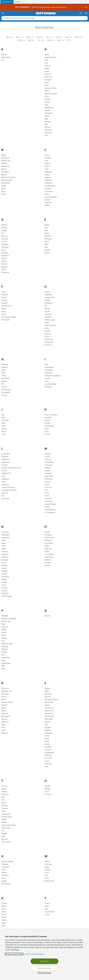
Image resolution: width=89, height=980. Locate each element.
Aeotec (47, 102)
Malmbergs (49, 462)
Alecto (47, 116)
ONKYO (48, 560)
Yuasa (47, 914)
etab (46, 244)
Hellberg (5, 364)
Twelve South (7, 817)
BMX (3, 188)
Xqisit (4, 923)
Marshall (48, 473)
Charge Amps (50, 186)
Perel (3, 635)
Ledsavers (5, 479)
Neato (4, 563)
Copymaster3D (51, 197)
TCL (3, 831)
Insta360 (48, 373)
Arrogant (48, 80)
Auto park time (50, 88)
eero (46, 247)
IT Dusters (49, 370)
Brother (5, 163)
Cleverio (48, 158)
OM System (49, 554)
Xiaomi (4, 903)
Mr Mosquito (50, 512)
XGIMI (4, 917)
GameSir (48, 317)
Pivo (3, 641)
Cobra (47, 194)
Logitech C (6, 459)
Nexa (3, 543)
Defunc (4, 258)
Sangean (48, 727)
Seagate (48, 730)
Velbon (4, 873)
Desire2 (5, 264)
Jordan (4, 429)
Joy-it (4, 431)
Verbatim (5, 875)
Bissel (4, 186)
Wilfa (47, 878)
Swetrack (48, 764)
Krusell (47, 434)
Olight (47, 546)
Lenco (4, 482)
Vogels (4, 881)
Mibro (47, 484)
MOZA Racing (50, 510)
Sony (46, 725)
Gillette (48, 331)
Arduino (48, 66)
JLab (3, 423)
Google (47, 300)
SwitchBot (49, 719)
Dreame (5, 253)
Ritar (3, 699)
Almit (47, 82)
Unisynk (48, 794)
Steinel (47, 705)
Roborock (5, 688)
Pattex (4, 630)
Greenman (49, 339)
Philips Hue (6, 621)
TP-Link (4, 786)
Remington (6, 716)
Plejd (3, 624)
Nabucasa (5, 537)
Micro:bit (48, 487)
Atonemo (48, 130)
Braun (4, 194)
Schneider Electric (52, 699)
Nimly (4, 585)
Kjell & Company (51, 415)
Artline (47, 127)
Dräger (4, 230)
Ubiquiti (48, 789)
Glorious (48, 334)
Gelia (47, 328)
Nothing (5, 551)
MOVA (47, 507)
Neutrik (4, 574)
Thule (4, 803)
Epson (47, 253)
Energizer (48, 239)
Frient (4, 309)
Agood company (51, 94)
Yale (46, 909)
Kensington (49, 426)
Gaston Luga (50, 320)
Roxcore (5, 733)
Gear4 (47, 322)
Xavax (4, 912)
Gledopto (48, 295)
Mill (46, 490)
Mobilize (48, 498)
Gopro (47, 336)
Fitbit (4, 311)
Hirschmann (6, 389)
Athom (47, 91)
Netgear (5, 571)
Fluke (4, 292)
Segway (48, 688)
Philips (4, 638)
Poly (3, 655)
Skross (47, 744)
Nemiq (4, 568)
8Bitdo (4, 54)
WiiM (47, 873)
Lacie (3, 476)
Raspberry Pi (6, 691)
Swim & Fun (49, 711)
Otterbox (48, 540)
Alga (46, 119)
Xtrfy (3, 926)
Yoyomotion (49, 912)
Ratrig (4, 697)
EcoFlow (48, 236)
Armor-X (48, 74)
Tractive (5, 808)
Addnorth (48, 77)
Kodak (47, 420)
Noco (4, 546)
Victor (4, 878)
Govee (47, 311)
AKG (46, 60)
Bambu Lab (6, 161)
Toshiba (4, 805)
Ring (3, 727)
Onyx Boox (49, 543)
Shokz (47, 741)
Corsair (47, 200)
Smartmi (48, 750)
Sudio (47, 691)
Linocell (4, 465)
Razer (4, 708)
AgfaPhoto (49, 107)
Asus (46, 105)
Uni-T (47, 792)
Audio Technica (50, 57)
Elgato (47, 225)
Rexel (4, 725)
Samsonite (49, 713)
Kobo (47, 429)
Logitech (5, 456)
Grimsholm (49, 342)
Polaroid (5, 627)
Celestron (48, 180)
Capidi (47, 175)
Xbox (3, 909)
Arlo (46, 63)
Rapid (4, 711)
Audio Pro (48, 133)
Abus (47, 85)
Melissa (48, 482)
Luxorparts (6, 454)
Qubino (48, 616)
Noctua (4, 588)
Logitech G (6, 462)
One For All (49, 557)
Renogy (4, 719)
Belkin (4, 155)
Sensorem (48, 733)
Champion (49, 183)
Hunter (4, 395)
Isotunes (48, 387)
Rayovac (5, 713)
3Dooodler (6, 57)
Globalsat (48, 303)
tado (3, 836)
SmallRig (48, 747)
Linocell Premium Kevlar (11, 468)
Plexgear (5, 616)
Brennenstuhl (7, 180)
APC (46, 124)
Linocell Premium (8, 487)
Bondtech (5, 172)
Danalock (5, 255)
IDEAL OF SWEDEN (52, 376)
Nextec (4, 579)
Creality (48, 163)
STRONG (48, 755)
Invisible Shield (50, 384)
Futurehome (6, 306)
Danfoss (5, 244)
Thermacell (6, 828)
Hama (4, 376)
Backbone (5, 158)
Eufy (46, 228)
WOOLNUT (49, 881)
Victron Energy (7, 861)
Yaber (47, 906)
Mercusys (48, 465)
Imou (47, 381)
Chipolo (48, 188)
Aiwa (46, 96)
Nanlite (4, 557)
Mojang (48, 454)
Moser (47, 456)
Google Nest (49, 297)
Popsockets (6, 663)
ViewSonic (6, 867)
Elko (46, 230)
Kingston (48, 417)
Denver (4, 236)
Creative (48, 202)
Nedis (4, 549)
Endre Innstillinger (45, 973)
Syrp (46, 766)
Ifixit (46, 364)
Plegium (5, 649)
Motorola (48, 501)
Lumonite (5, 498)
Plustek (4, 652)
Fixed (4, 314)
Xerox (4, 914)
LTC (3, 496)
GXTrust (48, 345)
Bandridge (6, 183)
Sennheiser (49, 702)
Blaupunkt (6, 166)
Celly (47, 169)
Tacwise (4, 839)
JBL (3, 415)
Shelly (47, 738)
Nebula (4, 565)
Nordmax (5, 593)
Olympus (48, 535)
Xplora (4, 920)
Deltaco (5, 225)
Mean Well (49, 476)
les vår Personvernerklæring (34, 954)
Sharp (47, 736)
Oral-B (47, 532)
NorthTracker (7, 596)
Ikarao (47, 378)
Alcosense (48, 113)
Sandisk (48, 697)
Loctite (4, 470)
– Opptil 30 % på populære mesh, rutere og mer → (42, 7)
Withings (48, 864)
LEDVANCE (6, 473)
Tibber (4, 819)
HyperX (4, 367)
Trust (3, 811)
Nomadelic (6, 535)
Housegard (6, 392)
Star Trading (49, 716)
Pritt (3, 669)
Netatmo (5, 554)
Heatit (4, 381)
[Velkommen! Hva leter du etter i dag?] (46, 18)
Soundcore (49, 708)
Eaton (47, 233)
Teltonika (5, 794)
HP (3, 384)
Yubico (47, 903)
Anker (47, 68)
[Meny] (3, 13)
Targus (4, 789)
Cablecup (48, 172)
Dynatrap (5, 272)
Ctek (46, 161)
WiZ (46, 875)
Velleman (5, 864)
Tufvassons (6, 814)
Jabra (4, 417)
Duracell (5, 239)
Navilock (5, 560)
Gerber (47, 309)
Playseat (5, 646)
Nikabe (4, 582)
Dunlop (4, 228)
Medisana (48, 479)
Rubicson (5, 694)
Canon (47, 166)
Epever (47, 250)
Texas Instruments (9, 825)
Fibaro (4, 297)
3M (3, 60)
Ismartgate (49, 367)
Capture (48, 177)
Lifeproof (5, 484)
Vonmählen (6, 884)
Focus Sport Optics (9, 317)
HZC (3, 373)
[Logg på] (81, 13)
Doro (3, 250)
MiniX (47, 493)
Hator (4, 370)
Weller (47, 861)
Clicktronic (49, 191)
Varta (4, 870)
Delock (4, 261)
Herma (4, 387)
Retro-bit (5, 722)
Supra (47, 761)
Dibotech (5, 247)
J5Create (5, 420)
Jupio (4, 434)
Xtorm (4, 906)
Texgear (4, 833)
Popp (4, 660)
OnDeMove (49, 537)
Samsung (48, 694)
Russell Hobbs (7, 702)
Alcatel (47, 110)
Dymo (4, 269)
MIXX (47, 496)
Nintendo (5, 532)
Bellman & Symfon (9, 177)
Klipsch (47, 423)
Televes (4, 792)
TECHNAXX (6, 842)
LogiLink (5, 493)
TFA (3, 800)
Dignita (4, 267)
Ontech (48, 563)
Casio (47, 155)
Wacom (48, 870)
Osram (47, 565)
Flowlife (5, 295)
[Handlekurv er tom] (86, 13)
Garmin (48, 292)
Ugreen (47, 786)
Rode (3, 730)
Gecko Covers (50, 325)
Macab (47, 470)
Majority (48, 459)
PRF (3, 666)
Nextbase (5, 577)
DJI (3, 233)
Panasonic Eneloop (9, 618)
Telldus (4, 822)
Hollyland (5, 378)
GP (46, 306)
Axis (46, 135)
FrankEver (6, 320)
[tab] (7, 2)
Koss (46, 431)
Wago (47, 867)
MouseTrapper (50, 504)
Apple (47, 54)
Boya (3, 191)
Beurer (4, 175)
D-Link (4, 242)
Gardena (48, 314)
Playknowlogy (7, 644)
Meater (47, 468)
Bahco (4, 169)
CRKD (47, 205)
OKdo (47, 551)
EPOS (47, 242)
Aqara (47, 71)
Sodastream (49, 752)
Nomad (4, 591)
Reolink (4, 705)
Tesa (3, 797)
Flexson (4, 303)
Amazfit (48, 121)
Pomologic (6, 658)
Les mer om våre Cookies (14, 954)
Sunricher (48, 758)
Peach (4, 632)
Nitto (4, 540)
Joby (3, 426)
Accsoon (48, 99)
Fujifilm (4, 300)
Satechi (47, 722)
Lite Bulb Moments (9, 490)
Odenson (48, 549)
